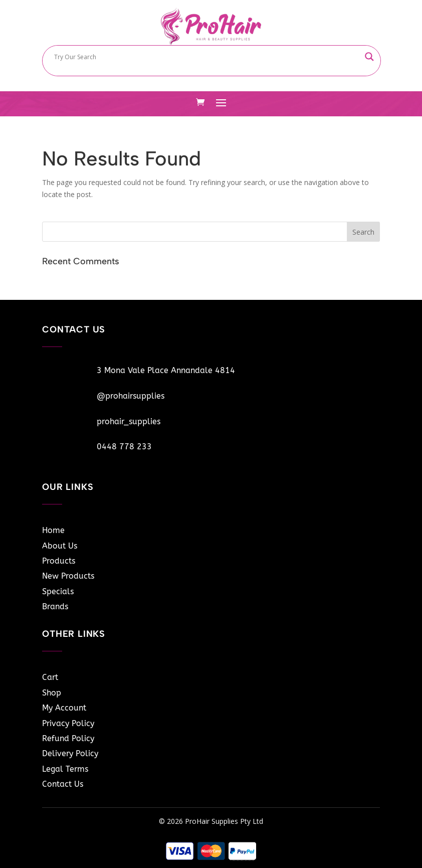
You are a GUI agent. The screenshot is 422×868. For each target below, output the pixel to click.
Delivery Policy (70, 753)
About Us (60, 546)
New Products (68, 576)
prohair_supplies (129, 421)
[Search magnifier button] (369, 57)
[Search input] (207, 57)
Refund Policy (68, 738)
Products (59, 561)
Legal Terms (65, 769)
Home (53, 530)
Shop (52, 693)
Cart (50, 677)
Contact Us (63, 784)
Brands (55, 606)
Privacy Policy (68, 723)
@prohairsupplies (131, 396)
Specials (58, 591)
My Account (64, 708)
